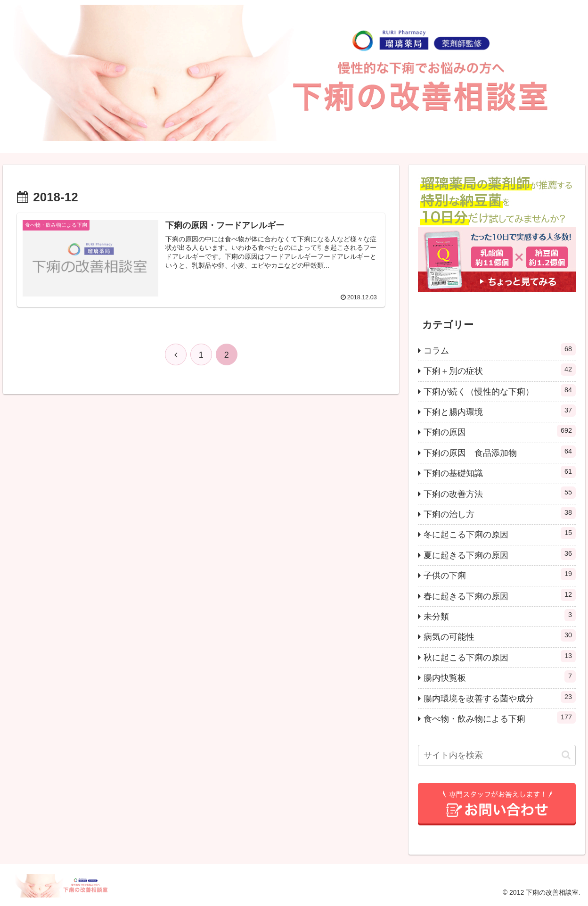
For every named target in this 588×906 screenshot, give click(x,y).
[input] (497, 755)
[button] (566, 755)
